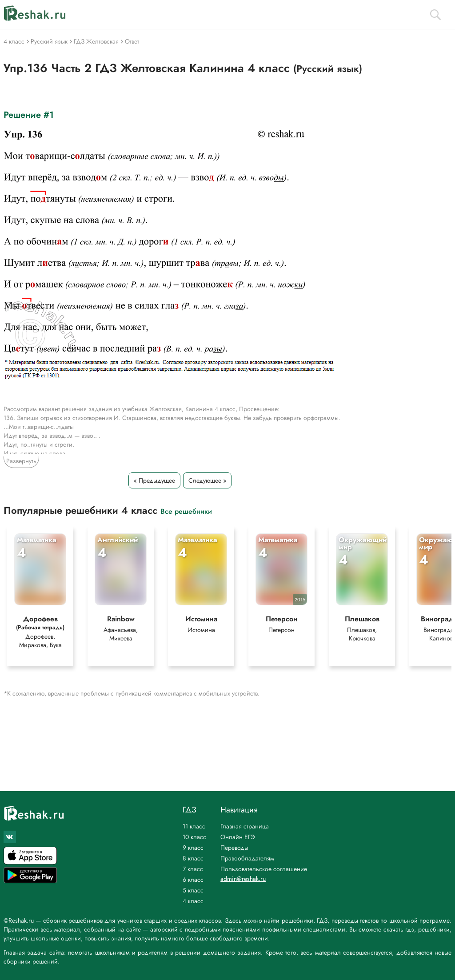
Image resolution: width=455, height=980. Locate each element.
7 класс (193, 869)
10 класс (194, 837)
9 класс (193, 848)
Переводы (234, 848)
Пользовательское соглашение (264, 869)
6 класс (193, 880)
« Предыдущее (154, 480)
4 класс (193, 901)
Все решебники (186, 511)
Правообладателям (247, 858)
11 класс (194, 826)
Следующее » (207, 480)
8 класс (193, 858)
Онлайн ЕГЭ (238, 837)
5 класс (193, 890)
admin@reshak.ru (243, 879)
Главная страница (245, 826)
